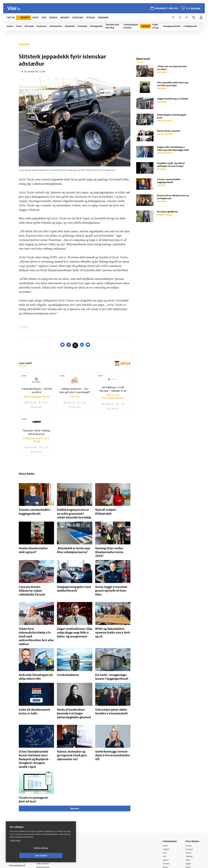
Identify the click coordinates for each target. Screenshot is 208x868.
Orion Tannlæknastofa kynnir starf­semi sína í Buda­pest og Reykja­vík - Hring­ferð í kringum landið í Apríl (36, 723)
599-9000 (17, 827)
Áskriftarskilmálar (47, 825)
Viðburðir (190, 810)
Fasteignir (190, 803)
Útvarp (166, 821)
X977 (188, 825)
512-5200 (48, 810)
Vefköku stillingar (24, 856)
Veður (188, 814)
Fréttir (166, 799)
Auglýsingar (45, 814)
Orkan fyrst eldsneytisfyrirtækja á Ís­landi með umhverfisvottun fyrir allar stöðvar (35, 618)
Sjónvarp (167, 818)
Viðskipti (167, 803)
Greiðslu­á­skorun (65, 651)
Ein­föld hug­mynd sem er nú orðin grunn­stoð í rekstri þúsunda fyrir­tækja (73, 513)
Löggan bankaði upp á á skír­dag (172, 99)
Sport (165, 807)
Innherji (189, 799)
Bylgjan (189, 818)
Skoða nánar (15, 848)
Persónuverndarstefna (19, 816)
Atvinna (189, 807)
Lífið (165, 810)
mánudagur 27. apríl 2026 (166, 9)
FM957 (189, 821)
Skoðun (166, 814)
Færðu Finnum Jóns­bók (169, 131)
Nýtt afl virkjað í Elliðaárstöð (109, 510)
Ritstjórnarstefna (47, 821)
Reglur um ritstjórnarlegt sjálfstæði (20, 811)
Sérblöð (25, 328)
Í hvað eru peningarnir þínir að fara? (36, 756)
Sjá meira (75, 762)
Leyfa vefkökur (58, 856)
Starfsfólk (44, 828)
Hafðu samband (47, 817)
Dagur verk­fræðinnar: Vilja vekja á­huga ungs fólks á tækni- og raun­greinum (74, 618)
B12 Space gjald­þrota (167, 212)
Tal (187, 829)
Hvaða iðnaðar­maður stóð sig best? (36, 546)
